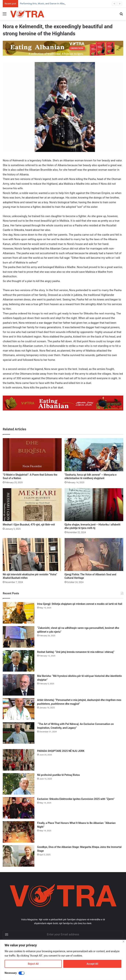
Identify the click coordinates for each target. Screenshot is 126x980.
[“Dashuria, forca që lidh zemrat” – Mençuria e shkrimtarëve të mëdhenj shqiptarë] (94, 455)
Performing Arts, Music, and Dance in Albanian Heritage (49, 4)
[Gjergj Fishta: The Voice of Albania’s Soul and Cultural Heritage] (94, 555)
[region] (63, 960)
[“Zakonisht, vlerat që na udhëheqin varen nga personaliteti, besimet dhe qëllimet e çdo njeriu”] (19, 637)
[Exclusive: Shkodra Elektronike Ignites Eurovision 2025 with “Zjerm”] (19, 808)
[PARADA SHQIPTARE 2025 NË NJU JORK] (19, 760)
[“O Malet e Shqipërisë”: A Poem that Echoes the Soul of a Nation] (32, 455)
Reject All (33, 964)
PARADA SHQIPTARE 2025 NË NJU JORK (61, 751)
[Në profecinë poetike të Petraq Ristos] (19, 784)
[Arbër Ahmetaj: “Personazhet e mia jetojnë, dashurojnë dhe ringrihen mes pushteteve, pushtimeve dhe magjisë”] (19, 709)
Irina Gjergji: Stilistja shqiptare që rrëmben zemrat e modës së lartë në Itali (80, 604)
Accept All (92, 964)
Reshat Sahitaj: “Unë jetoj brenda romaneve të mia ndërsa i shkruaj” (76, 652)
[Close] (124, 942)
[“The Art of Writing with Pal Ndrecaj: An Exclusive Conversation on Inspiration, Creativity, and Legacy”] (19, 733)
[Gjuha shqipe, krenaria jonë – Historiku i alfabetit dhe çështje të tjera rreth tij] (94, 505)
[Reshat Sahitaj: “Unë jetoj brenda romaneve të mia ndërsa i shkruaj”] (19, 661)
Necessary (11, 973)
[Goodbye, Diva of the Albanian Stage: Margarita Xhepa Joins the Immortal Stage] (19, 856)
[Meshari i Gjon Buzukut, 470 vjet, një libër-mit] (32, 505)
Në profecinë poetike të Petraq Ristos (59, 775)
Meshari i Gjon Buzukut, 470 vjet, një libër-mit (29, 525)
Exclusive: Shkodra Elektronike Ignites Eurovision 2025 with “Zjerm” (76, 799)
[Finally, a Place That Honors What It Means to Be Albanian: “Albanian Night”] (19, 832)
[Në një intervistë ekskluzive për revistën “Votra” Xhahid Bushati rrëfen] (32, 555)
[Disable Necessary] (21, 973)
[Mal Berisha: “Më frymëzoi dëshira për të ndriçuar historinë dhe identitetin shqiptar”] (19, 685)
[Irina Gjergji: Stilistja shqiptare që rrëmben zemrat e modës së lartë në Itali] (19, 613)
